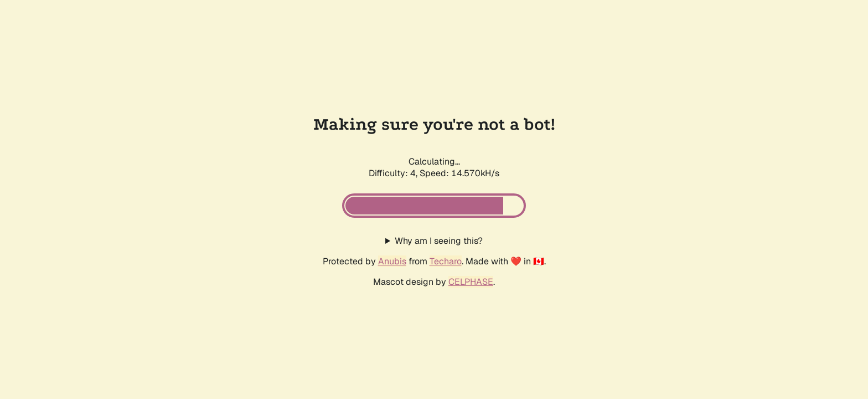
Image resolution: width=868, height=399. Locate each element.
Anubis (392, 261)
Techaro (446, 261)
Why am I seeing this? (439, 241)
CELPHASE (471, 282)
